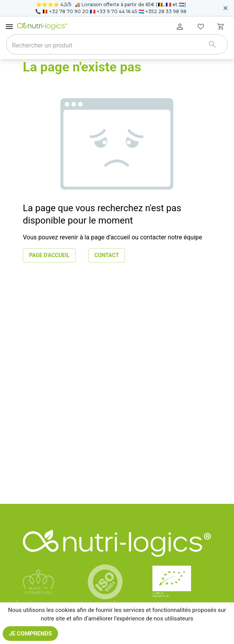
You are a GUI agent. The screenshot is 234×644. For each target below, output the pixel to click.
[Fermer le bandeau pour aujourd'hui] (225, 8)
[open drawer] (9, 27)
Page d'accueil (49, 255)
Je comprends (30, 634)
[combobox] (107, 45)
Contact (107, 255)
